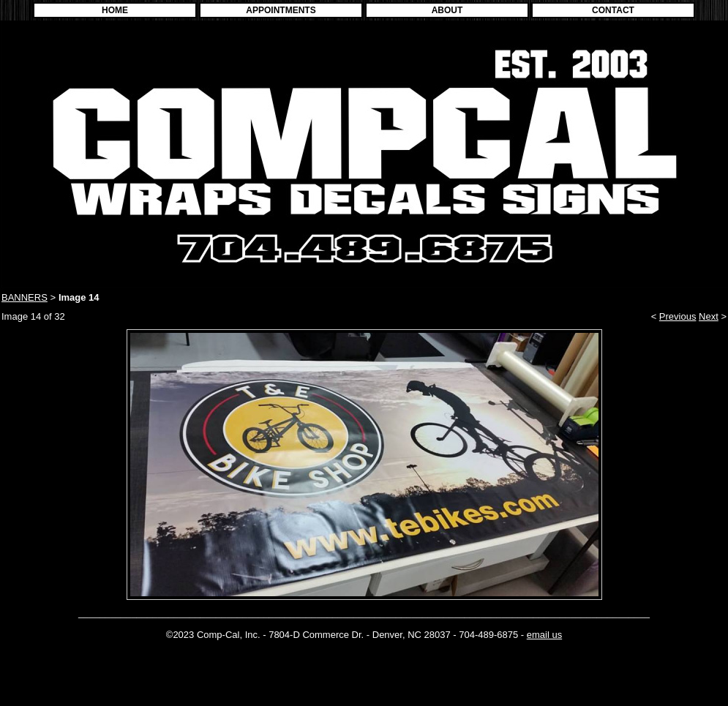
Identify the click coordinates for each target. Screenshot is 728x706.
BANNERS (25, 297)
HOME (115, 10)
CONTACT (613, 10)
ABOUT (447, 10)
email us (544, 635)
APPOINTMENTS (281, 10)
